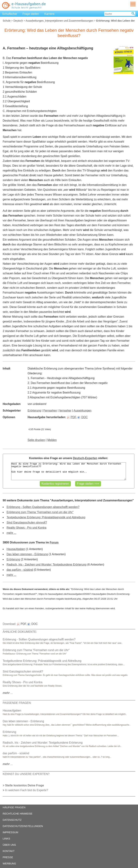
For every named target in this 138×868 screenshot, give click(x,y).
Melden (52, 440)
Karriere (49, 14)
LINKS (6, 839)
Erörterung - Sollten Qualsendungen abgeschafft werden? (43, 507)
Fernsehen (50, 411)
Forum (54, 542)
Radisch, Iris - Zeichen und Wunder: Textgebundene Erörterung (47, 565)
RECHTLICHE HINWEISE (18, 814)
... (8, 693)
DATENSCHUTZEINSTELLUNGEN (23, 826)
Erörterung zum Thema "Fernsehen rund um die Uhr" (40, 512)
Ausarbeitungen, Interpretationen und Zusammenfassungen (59, 21)
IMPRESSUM (10, 832)
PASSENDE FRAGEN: (17, 703)
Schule (7, 21)
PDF (71, 417)
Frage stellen (31, 14)
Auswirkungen (83, 411)
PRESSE (8, 857)
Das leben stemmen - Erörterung (27, 554)
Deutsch (18, 21)
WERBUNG (9, 864)
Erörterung (34, 411)
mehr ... (11, 533)
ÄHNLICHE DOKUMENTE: (20, 632)
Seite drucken (36, 440)
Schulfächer (10, 14)
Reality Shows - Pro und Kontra (26, 528)
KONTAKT (9, 851)
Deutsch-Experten (85, 458)
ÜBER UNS (9, 845)
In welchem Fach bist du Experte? (27, 790)
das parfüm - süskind (20, 570)
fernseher (65, 411)
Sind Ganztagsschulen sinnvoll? (27, 522)
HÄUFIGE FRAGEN (14, 807)
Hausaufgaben (16, 549)
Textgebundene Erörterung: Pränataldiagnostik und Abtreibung (46, 517)
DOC (83, 417)
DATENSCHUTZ (12, 820)
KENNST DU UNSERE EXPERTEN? (26, 774)
